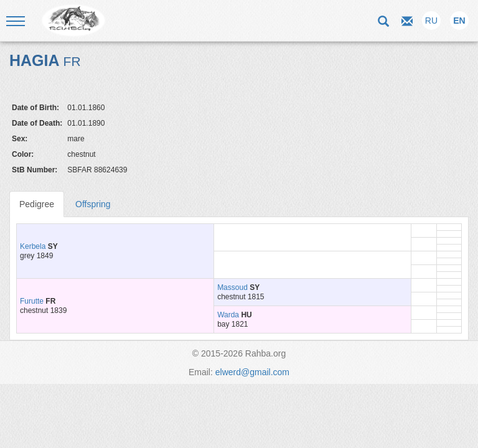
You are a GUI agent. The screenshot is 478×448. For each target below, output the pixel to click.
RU (431, 21)
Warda (228, 315)
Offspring (93, 204)
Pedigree (37, 204)
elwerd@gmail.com (252, 372)
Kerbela (33, 246)
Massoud (232, 287)
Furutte (32, 301)
